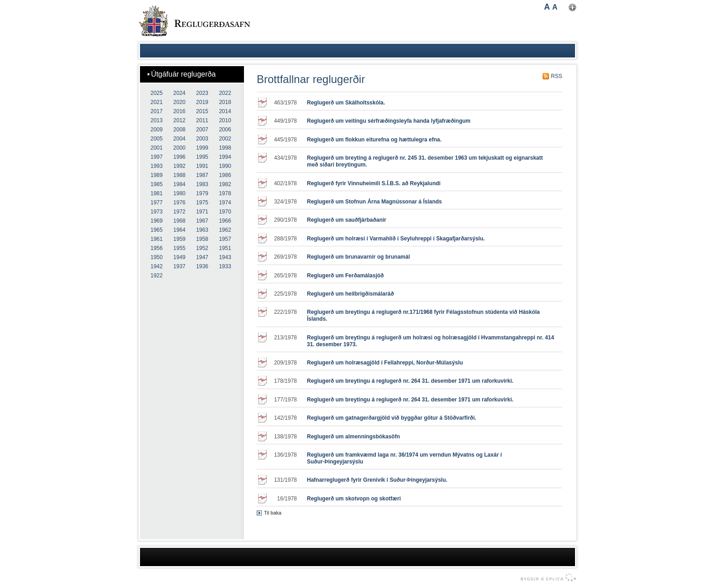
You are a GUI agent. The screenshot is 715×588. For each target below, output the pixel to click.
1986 (225, 175)
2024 (179, 93)
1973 (157, 212)
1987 (202, 175)
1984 (179, 184)
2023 (202, 93)
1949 (179, 257)
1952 (202, 248)
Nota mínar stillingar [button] (573, 8)
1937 (179, 266)
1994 (225, 157)
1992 (179, 166)
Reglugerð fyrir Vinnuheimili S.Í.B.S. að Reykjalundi (374, 183)
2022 (225, 93)
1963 (202, 230)
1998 (225, 148)
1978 (225, 193)
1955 (179, 248)
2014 (225, 111)
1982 (225, 184)
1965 (157, 230)
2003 (202, 139)
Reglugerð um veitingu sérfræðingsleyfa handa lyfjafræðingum (389, 121)
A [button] (547, 7)
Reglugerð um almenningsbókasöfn (353, 437)
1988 (179, 175)
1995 (202, 157)
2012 (179, 120)
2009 (157, 130)
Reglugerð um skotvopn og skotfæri (354, 499)
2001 (157, 148)
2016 (179, 111)
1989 (157, 175)
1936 (202, 266)
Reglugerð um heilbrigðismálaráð (350, 294)
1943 (225, 257)
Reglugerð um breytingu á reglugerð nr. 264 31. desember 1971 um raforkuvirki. (410, 381)
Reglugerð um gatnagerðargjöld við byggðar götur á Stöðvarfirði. (391, 418)
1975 (202, 203)
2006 (225, 130)
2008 (179, 130)
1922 (157, 276)
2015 (202, 111)
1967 (202, 221)
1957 (225, 239)
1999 (202, 148)
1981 (157, 193)
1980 (179, 193)
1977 (157, 203)
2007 (202, 130)
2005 (157, 139)
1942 (157, 266)
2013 (157, 120)
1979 (202, 193)
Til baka (273, 513)
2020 (179, 102)
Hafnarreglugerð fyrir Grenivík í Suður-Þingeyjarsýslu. (377, 480)
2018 (225, 102)
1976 (179, 203)
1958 (202, 239)
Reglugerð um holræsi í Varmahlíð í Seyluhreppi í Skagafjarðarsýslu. (396, 239)
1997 (157, 157)
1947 (202, 257)
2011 (202, 120)
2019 (202, 102)
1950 (157, 257)
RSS (557, 76)
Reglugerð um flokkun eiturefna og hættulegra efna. (374, 140)
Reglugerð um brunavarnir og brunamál (358, 257)
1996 (179, 157)
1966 (225, 221)
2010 (225, 120)
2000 (179, 148)
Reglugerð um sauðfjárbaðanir (347, 220)
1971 (202, 212)
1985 (157, 184)
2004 (179, 139)
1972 (179, 212)
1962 (225, 230)
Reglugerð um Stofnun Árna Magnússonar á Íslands (374, 202)
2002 (225, 139)
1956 (157, 248)
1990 (225, 166)
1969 (157, 221)
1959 (179, 239)
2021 (157, 102)
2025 (157, 93)
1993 (157, 166)
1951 (225, 248)
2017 (157, 111)
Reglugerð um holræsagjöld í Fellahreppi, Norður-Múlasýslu (385, 363)
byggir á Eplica (546, 578)
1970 (225, 212)
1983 (202, 184)
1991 (202, 166)
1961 (157, 239)
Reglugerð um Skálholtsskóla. (346, 103)
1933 (225, 266)
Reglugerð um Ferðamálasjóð (345, 276)
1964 (179, 230)
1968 (179, 221)
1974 (225, 203)
